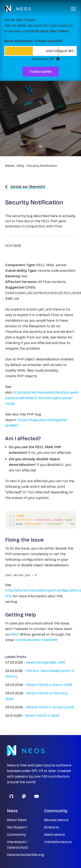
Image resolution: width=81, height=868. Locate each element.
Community (16, 835)
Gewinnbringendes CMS (46, 662)
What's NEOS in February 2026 (37, 696)
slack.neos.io (55, 835)
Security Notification (42, 166)
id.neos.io (52, 827)
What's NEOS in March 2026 (49, 685)
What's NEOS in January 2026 (50, 707)
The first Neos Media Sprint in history (40, 674)
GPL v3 (37, 771)
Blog (21, 166)
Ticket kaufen (41, 72)
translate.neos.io (58, 842)
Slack (15, 634)
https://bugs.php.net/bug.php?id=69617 (36, 423)
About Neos (17, 820)
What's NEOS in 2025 (42, 716)
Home (10, 166)
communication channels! (36, 640)
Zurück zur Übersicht (25, 187)
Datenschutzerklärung (25, 855)
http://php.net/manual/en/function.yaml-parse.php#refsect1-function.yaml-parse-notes (42, 398)
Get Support (17, 827)
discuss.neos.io (56, 820)
